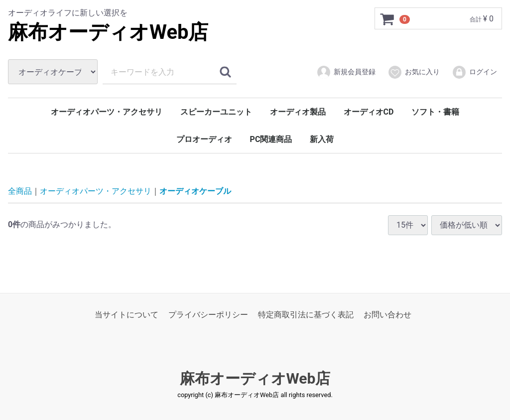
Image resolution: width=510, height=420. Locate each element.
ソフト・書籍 (435, 112)
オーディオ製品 (298, 112)
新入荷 (322, 139)
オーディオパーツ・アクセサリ (107, 112)
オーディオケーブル (195, 191)
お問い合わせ (387, 315)
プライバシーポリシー (208, 315)
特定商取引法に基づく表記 (306, 315)
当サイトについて (127, 315)
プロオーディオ (204, 139)
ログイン (474, 72)
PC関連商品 (271, 139)
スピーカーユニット (216, 112)
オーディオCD (369, 112)
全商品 (20, 191)
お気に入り (414, 72)
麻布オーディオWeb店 (108, 32)
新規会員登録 (346, 72)
